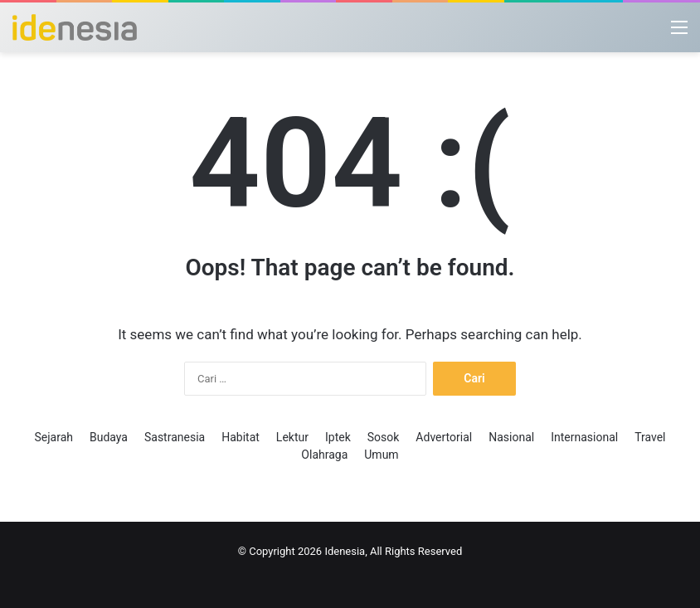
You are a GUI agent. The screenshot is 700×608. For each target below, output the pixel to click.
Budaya (109, 437)
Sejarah (53, 437)
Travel (650, 437)
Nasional (511, 437)
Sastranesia (175, 437)
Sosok (384, 437)
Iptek (338, 437)
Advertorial (444, 437)
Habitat (241, 437)
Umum (381, 455)
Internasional (584, 437)
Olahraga (324, 455)
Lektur (292, 437)
